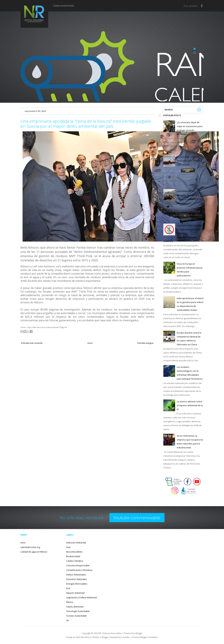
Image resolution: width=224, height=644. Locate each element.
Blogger (139, 633)
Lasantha (126, 637)
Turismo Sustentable (77, 616)
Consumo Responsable (78, 565)
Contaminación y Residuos (79, 570)
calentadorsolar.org (30, 547)
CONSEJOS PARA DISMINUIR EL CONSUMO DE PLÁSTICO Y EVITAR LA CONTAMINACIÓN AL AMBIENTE (183, 233)
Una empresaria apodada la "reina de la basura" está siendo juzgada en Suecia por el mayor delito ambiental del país (86, 124)
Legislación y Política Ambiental (82, 597)
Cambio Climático (75, 561)
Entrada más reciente (32, 343)
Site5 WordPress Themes (88, 637)
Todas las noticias (63, 6)
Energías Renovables (77, 584)
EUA (68, 588)
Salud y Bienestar (75, 607)
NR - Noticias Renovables (110, 633)
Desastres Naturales (77, 579)
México (70, 602)
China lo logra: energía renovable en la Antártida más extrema (189, 161)
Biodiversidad (73, 556)
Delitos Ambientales (76, 575)
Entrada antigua (145, 343)
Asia (68, 547)
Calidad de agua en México (34, 552)
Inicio (90, 343)
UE (68, 620)
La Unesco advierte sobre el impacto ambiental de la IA (190, 405)
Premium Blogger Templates (145, 637)
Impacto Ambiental (75, 593)
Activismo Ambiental (76, 543)
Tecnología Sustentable (78, 611)
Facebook (202, 6)
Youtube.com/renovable (137, 518)
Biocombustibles (74, 552)
